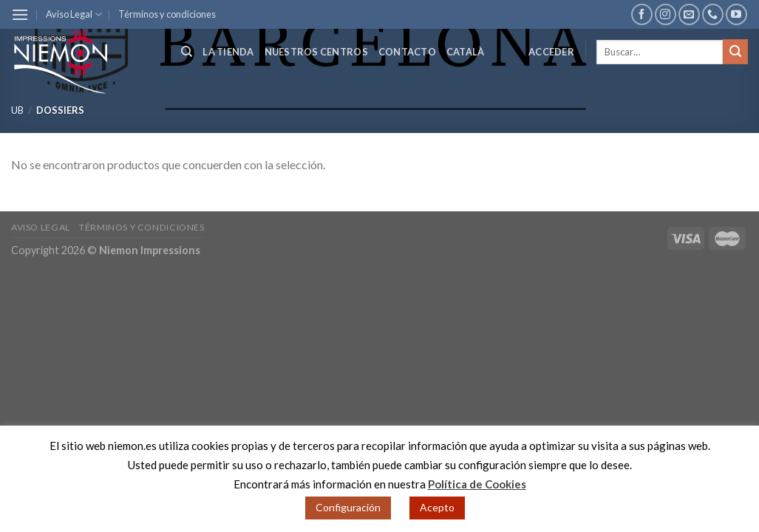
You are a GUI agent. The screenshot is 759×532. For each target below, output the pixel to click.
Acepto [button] (437, 507)
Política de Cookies (477, 484)
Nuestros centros (316, 52)
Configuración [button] (348, 507)
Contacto (407, 52)
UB (17, 110)
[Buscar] (187, 52)
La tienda (228, 52)
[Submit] (735, 52)
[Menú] (20, 14)
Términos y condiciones (167, 14)
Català (466, 52)
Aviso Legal (74, 14)
